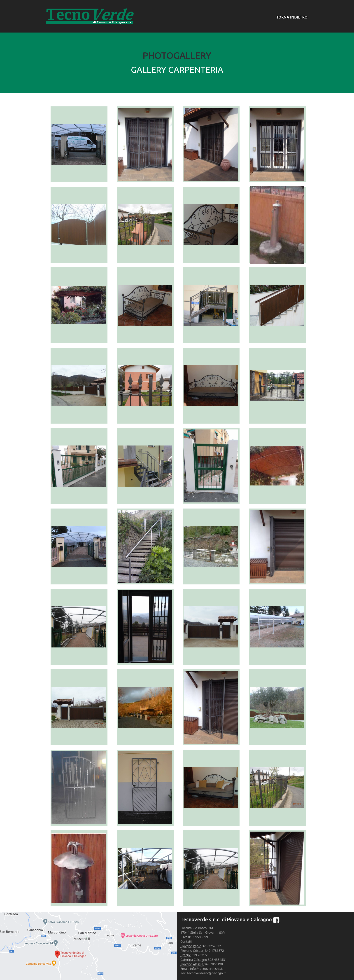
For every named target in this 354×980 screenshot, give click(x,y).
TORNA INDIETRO (292, 17)
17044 (185, 932)
